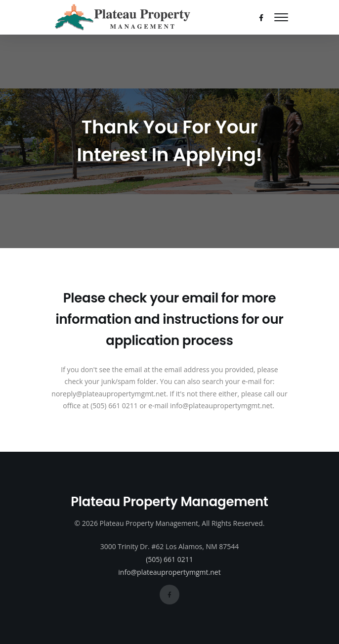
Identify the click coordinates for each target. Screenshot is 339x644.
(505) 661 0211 (169, 559)
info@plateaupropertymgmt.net (169, 572)
